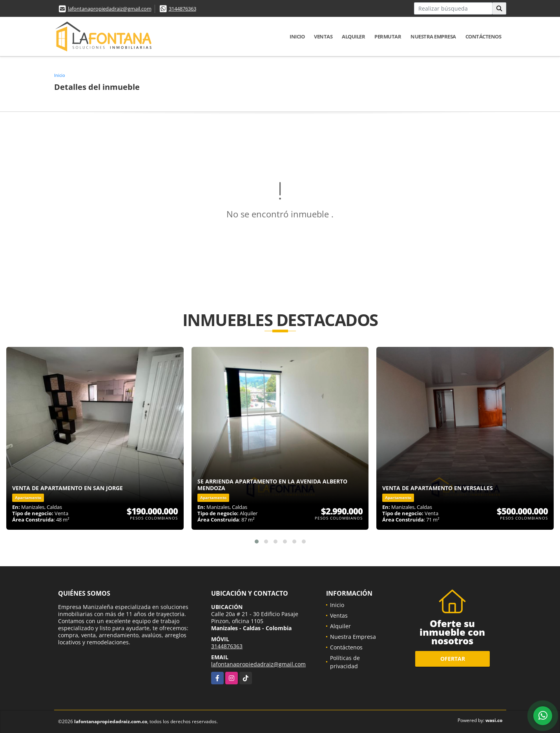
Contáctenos (483, 36)
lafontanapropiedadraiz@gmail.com (110, 9)
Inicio (297, 36)
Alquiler (353, 36)
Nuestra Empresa (433, 36)
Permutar (388, 36)
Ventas (323, 36)
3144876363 (182, 9)
